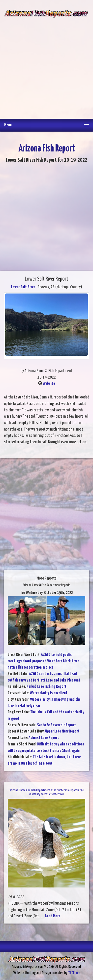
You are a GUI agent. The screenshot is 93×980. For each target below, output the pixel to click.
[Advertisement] (46, 65)
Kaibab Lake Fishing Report (46, 687)
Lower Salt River (23, 287)
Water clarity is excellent (49, 693)
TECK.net (74, 973)
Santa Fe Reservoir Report (56, 725)
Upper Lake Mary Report (62, 731)
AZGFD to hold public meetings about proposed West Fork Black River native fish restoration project (43, 661)
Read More (53, 916)
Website (49, 384)
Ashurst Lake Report (44, 738)
